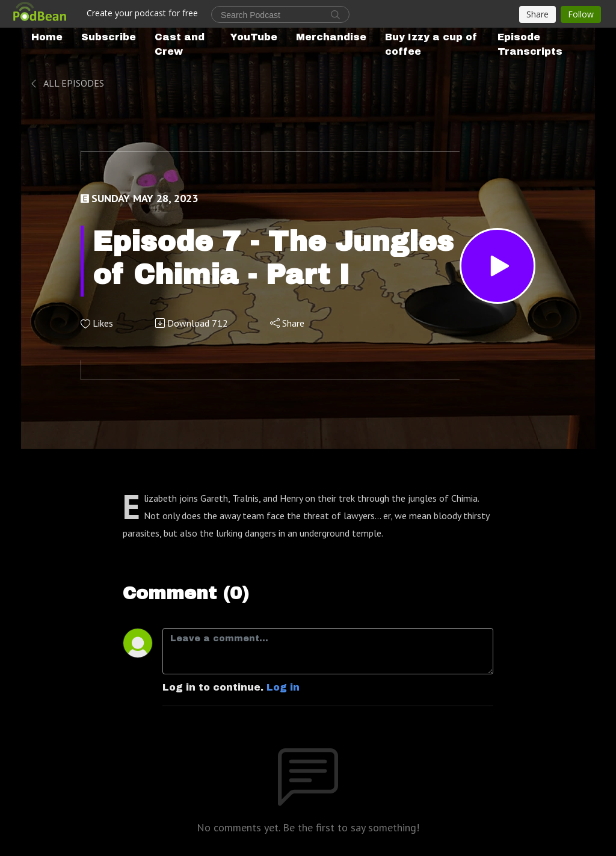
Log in (283, 687)
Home (47, 37)
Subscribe (109, 37)
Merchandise (331, 37)
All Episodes (66, 83)
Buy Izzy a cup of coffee (431, 44)
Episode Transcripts (530, 44)
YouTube (254, 37)
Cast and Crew (180, 44)
